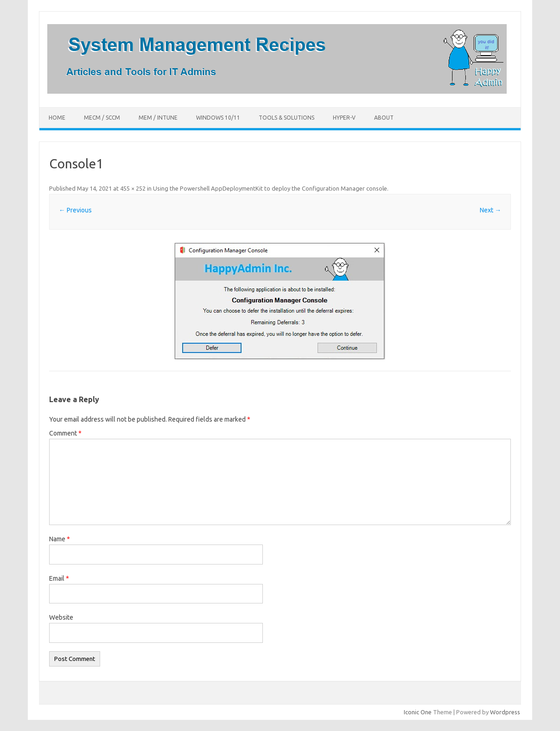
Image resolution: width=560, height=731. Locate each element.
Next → (490, 210)
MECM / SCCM (102, 118)
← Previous (75, 210)
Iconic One (418, 712)
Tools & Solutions (286, 118)
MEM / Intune (158, 118)
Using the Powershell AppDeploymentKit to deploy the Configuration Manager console (270, 188)
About (384, 118)
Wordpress (505, 712)
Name (60, 539)
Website (61, 617)
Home (57, 118)
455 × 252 (133, 188)
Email (59, 578)
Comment (65, 433)
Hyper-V (344, 118)
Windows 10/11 (218, 118)
